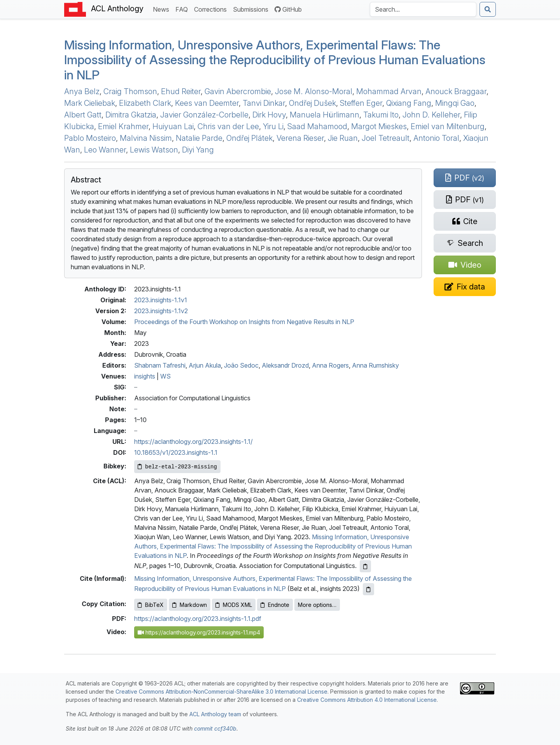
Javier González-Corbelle (204, 115)
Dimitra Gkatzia (131, 115)
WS (165, 376)
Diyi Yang (198, 150)
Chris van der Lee (228, 126)
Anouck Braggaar (456, 91)
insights (145, 376)
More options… (317, 605)
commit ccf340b (215, 728)
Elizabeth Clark (145, 103)
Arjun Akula (205, 365)
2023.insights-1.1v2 (161, 311)
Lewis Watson (154, 150)
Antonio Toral (436, 138)
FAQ (183, 9)
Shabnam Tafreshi (160, 365)
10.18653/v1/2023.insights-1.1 (176, 452)
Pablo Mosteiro (90, 138)
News (163, 9)
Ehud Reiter (181, 91)
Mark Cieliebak (90, 103)
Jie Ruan (343, 138)
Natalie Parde (199, 138)
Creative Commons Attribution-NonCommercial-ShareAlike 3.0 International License (221, 692)
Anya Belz (82, 91)
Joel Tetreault (386, 138)
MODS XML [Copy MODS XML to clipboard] (234, 605)
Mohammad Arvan (389, 91)
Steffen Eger (361, 103)
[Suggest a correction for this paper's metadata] (465, 287)
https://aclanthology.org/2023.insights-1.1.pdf (198, 619)
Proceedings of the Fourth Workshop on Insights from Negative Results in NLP (244, 322)
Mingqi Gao (455, 103)
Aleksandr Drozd (285, 365)
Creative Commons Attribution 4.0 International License (367, 700)
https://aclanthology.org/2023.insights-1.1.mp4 (199, 632)
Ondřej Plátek (249, 138)
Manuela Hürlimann (325, 115)
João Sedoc (241, 365)
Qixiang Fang (409, 103)
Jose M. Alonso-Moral (314, 91)
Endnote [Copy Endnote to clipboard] (275, 605)
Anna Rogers (330, 365)
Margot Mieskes (379, 126)
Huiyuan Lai (173, 126)
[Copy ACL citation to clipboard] (365, 566)
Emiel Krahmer (123, 126)
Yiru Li (273, 126)
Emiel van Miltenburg (448, 126)
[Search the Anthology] (423, 9)
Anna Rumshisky (375, 365)
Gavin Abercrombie (238, 91)
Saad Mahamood (317, 126)
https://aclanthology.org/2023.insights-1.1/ (193, 442)
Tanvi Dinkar (264, 103)
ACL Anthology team (215, 714)
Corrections (212, 9)
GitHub (288, 9)
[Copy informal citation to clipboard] (368, 589)
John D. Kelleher (431, 115)
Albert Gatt (83, 115)
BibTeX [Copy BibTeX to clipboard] (151, 605)
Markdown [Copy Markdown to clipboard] (190, 605)
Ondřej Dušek (312, 103)
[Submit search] (488, 9)
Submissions (252, 9)
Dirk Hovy (269, 115)
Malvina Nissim (146, 138)
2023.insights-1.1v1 (161, 300)
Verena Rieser (300, 138)
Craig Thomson (130, 91)
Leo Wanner (105, 150)
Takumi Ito (381, 115)
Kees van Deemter (207, 103)
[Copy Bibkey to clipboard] (177, 467)
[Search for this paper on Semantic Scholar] (465, 243)
